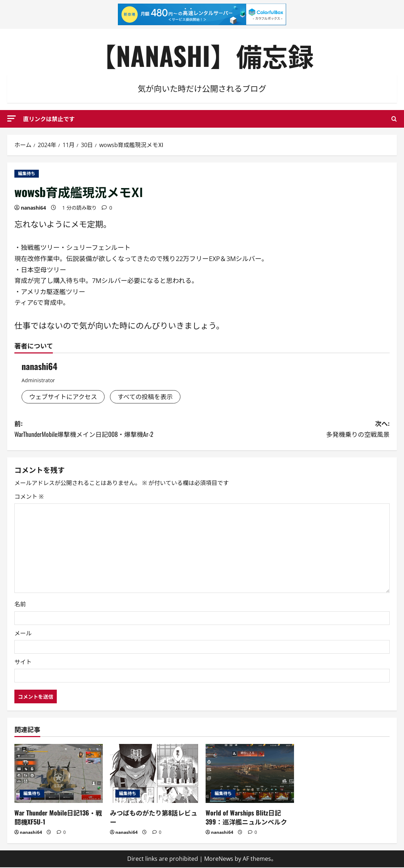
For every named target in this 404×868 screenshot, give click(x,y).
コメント (29, 497)
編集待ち (27, 173)
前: (108, 430)
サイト (23, 663)
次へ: (296, 430)
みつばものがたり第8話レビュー (154, 818)
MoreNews (219, 859)
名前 (20, 605)
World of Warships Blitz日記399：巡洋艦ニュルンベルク (246, 818)
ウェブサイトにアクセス (65, 397)
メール (23, 634)
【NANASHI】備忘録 (202, 55)
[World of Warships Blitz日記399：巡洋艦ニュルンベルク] (250, 774)
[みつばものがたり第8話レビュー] (154, 774)
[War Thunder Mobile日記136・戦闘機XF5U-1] (59, 774)
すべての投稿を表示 (149, 397)
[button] (12, 118)
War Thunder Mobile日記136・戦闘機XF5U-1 (58, 818)
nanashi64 (33, 208)
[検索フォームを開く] (394, 119)
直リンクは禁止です (49, 119)
